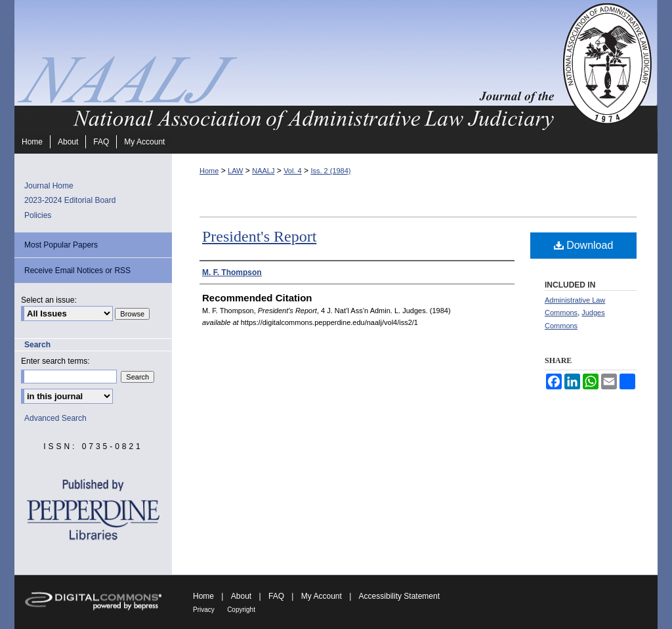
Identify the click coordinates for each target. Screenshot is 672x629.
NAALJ (263, 171)
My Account (322, 596)
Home (209, 171)
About (241, 596)
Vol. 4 (293, 171)
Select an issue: (49, 300)
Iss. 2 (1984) (330, 171)
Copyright (241, 610)
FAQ (276, 596)
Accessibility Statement (399, 596)
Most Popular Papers (61, 245)
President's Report (259, 236)
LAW (235, 171)
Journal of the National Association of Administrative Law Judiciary (287, 65)
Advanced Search (55, 418)
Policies (38, 215)
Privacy (204, 610)
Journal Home (49, 186)
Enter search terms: (55, 361)
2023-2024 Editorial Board (70, 200)
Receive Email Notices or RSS (77, 271)
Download (584, 245)
